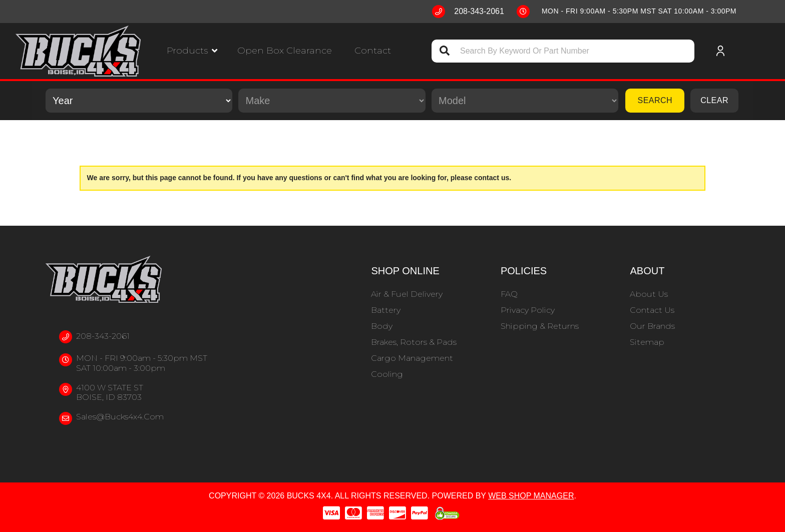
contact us (492, 178)
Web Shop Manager (531, 496)
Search (655, 100)
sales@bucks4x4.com (120, 417)
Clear (714, 100)
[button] (192, 51)
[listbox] (139, 101)
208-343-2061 (103, 336)
